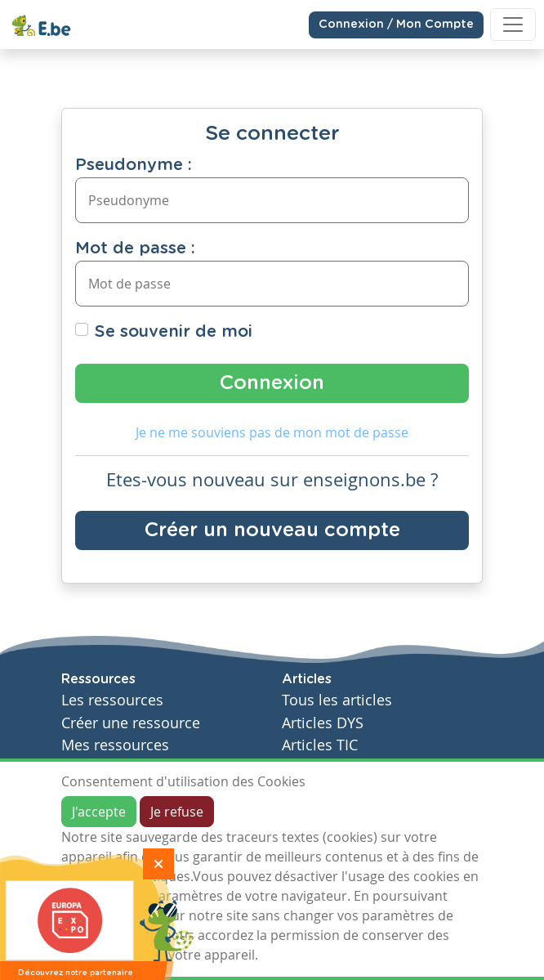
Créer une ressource (131, 723)
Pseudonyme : (134, 165)
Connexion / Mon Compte (396, 25)
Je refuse (177, 812)
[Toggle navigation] (513, 25)
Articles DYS (323, 723)
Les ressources (112, 700)
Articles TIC (320, 745)
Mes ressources (115, 745)
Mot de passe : (135, 248)
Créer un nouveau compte (272, 530)
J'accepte (99, 812)
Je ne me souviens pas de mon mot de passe (272, 432)
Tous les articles (337, 700)
